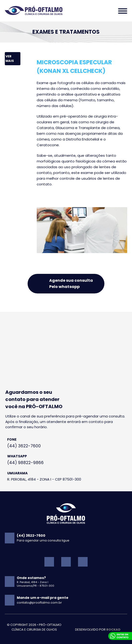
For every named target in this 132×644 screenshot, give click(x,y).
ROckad (113, 630)
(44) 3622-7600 (24, 446)
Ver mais (10, 59)
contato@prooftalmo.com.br (39, 603)
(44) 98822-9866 (25, 463)
